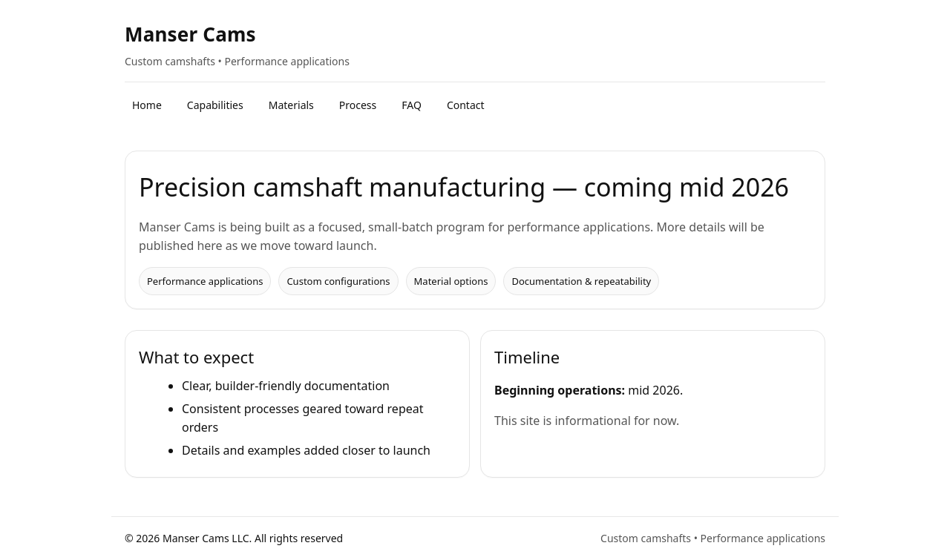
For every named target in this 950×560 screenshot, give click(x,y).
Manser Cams (190, 34)
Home (147, 105)
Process (358, 105)
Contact (466, 105)
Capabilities (215, 105)
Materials (291, 105)
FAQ (412, 105)
